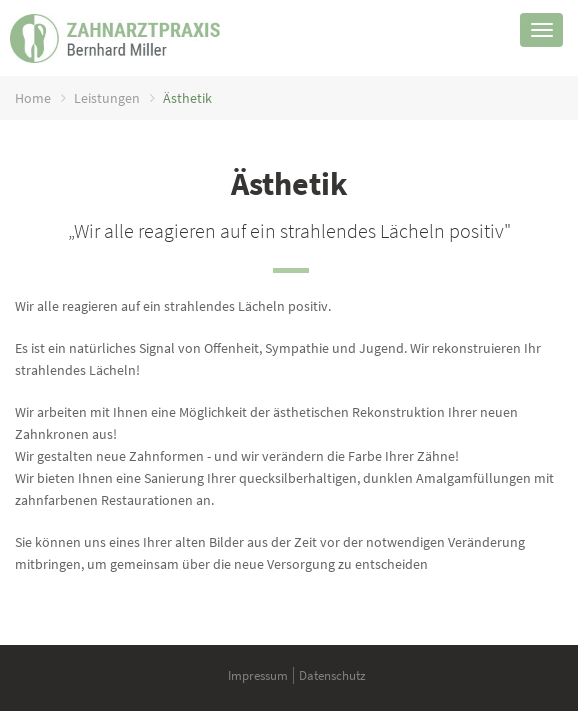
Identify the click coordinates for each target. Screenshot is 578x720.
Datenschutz (332, 675)
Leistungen (107, 98)
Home (33, 98)
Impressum (258, 675)
